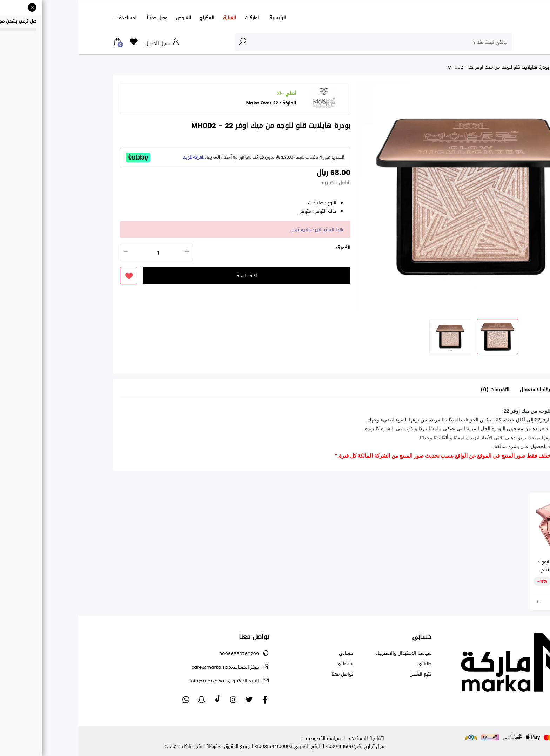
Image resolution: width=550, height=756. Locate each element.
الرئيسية (200, 18)
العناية (151, 18)
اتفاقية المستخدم (288, 738)
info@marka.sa (146, 681)
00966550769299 (161, 654)
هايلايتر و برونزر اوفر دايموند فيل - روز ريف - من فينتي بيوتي (485, 570)
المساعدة (50, 18)
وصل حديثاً (79, 18)
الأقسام (501, 42)
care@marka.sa (147, 667)
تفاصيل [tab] (495, 390)
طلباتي (346, 664)
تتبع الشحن (342, 674)
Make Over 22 (184, 103)
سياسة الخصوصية (245, 738)
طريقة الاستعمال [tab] (460, 390)
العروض (105, 18)
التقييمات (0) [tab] (417, 390)
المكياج (129, 18)
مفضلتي (267, 664)
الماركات (175, 18)
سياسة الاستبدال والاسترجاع (325, 653)
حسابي (268, 653)
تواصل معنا (264, 674)
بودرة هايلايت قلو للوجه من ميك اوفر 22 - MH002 (420, 67)
